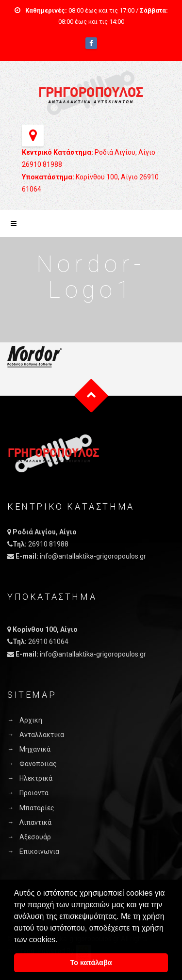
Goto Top (91, 395)
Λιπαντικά (35, 822)
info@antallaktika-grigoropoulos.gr (93, 556)
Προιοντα (34, 793)
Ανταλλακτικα (42, 735)
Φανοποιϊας (38, 764)
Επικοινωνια (39, 851)
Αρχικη (31, 720)
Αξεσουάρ (35, 837)
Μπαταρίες (37, 808)
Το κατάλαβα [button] (91, 963)
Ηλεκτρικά (36, 778)
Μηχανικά (35, 749)
